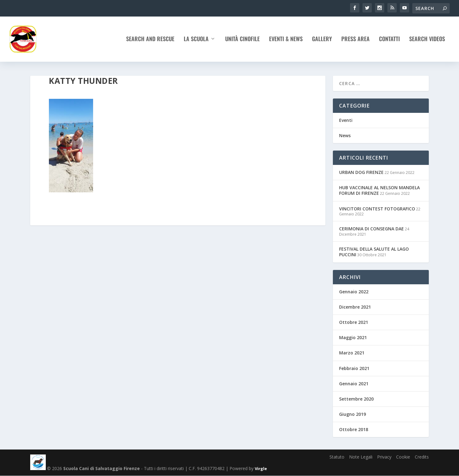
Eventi (346, 120)
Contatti (389, 41)
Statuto (337, 457)
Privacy (384, 457)
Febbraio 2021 (354, 368)
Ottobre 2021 (354, 322)
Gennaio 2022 (354, 292)
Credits (422, 457)
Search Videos (427, 41)
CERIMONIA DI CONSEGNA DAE (371, 229)
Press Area (355, 41)
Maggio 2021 (353, 337)
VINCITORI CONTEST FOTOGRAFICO (377, 209)
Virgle (261, 469)
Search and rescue (150, 41)
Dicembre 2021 (355, 307)
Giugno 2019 (353, 414)
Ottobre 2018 (354, 430)
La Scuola (196, 41)
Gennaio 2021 (354, 384)
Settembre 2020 (356, 399)
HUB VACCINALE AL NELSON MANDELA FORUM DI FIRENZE (379, 191)
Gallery (322, 41)
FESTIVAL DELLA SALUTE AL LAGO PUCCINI (374, 252)
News (345, 135)
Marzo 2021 (352, 353)
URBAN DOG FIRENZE (361, 172)
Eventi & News (286, 41)
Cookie (403, 457)
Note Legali (361, 457)
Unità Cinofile (242, 41)
